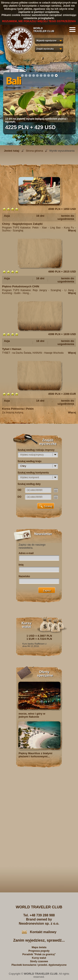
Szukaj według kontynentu (33, 473)
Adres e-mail (26, 553)
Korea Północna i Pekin (18, 409)
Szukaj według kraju (30, 461)
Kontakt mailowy (43, 932)
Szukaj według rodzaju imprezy (36, 450)
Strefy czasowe (39, 961)
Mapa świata (39, 947)
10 (56, 75)
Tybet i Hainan (12, 349)
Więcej (72, 231)
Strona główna (34, 151)
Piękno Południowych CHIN (21, 286)
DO (20, 497)
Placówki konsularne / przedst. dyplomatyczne (39, 965)
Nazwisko (24, 576)
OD (20, 490)
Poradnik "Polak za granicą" (39, 954)
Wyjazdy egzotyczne (46, 41)
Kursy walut (39, 958)
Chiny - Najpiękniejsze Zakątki (22, 224)
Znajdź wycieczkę (45, 49)
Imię (21, 565)
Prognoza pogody (39, 951)
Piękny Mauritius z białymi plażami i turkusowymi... (36, 755)
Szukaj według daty (29, 484)
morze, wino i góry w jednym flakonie (32, 715)
